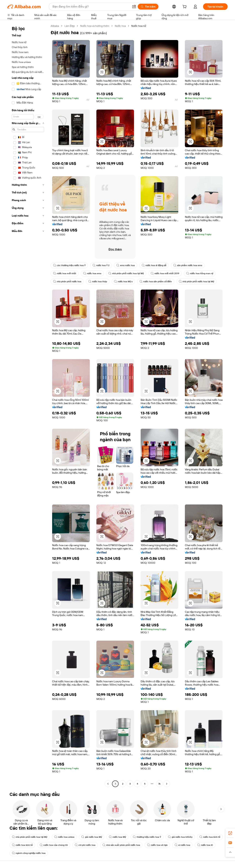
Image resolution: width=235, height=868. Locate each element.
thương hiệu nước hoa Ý (147, 837)
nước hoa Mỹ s (123, 282)
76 (159, 784)
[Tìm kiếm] (148, 7)
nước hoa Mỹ (117, 837)
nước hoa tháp (98, 282)
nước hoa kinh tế (210, 837)
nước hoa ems (92, 273)
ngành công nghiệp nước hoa (29, 853)
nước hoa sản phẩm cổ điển (156, 282)
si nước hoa (182, 845)
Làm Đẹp (70, 26)
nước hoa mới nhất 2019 (165, 273)
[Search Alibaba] (91, 7)
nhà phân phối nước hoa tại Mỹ (126, 273)
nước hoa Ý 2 (101, 265)
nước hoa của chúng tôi (54, 845)
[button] (134, 7)
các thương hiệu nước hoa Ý (69, 265)
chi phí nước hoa (85, 845)
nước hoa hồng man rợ (200, 273)
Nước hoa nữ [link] (139, 26)
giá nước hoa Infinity (180, 837)
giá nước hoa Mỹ (92, 837)
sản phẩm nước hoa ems (188, 265)
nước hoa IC (205, 845)
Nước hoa (120, 26)
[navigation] (28, 405)
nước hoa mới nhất (65, 273)
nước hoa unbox (64, 837)
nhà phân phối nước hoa (67, 282)
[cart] (185, 7)
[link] (230, 833)
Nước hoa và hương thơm (95, 26)
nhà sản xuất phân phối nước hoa (121, 845)
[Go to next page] (167, 784)
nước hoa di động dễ (154, 265)
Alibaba (55, 26)
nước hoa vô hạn (157, 845)
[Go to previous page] (108, 784)
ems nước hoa (125, 265)
